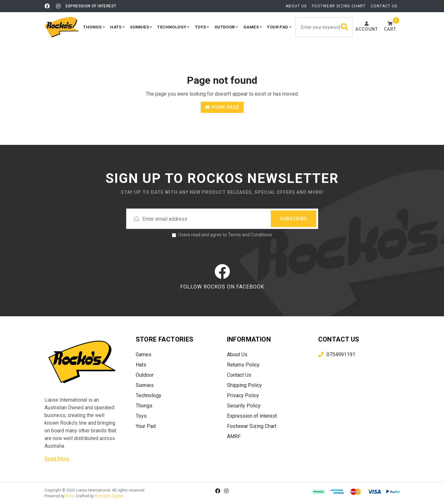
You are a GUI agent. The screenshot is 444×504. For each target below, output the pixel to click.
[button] (94, 27)
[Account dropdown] (367, 27)
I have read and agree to (225, 235)
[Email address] (222, 219)
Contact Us (384, 6)
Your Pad (146, 426)
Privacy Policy (243, 395)
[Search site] (345, 27)
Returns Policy (243, 365)
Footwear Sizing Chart (339, 6)
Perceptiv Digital (109, 496)
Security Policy (244, 406)
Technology (149, 395)
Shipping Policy (244, 385)
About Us (296, 6)
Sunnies (145, 385)
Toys (141, 416)
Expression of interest (91, 6)
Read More (57, 459)
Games (144, 354)
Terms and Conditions (250, 235)
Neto (70, 496)
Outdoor (145, 375)
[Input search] (324, 27)
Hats (141, 365)
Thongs (144, 406)
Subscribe (294, 219)
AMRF (234, 436)
